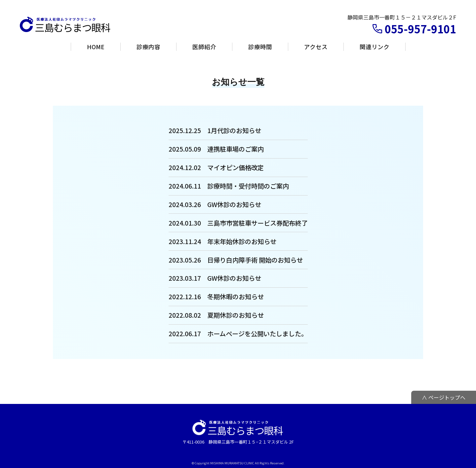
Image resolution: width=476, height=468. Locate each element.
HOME (96, 47)
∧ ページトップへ (444, 397)
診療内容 (148, 47)
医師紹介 (204, 47)
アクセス (316, 47)
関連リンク (375, 47)
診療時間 (260, 47)
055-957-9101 (420, 29)
